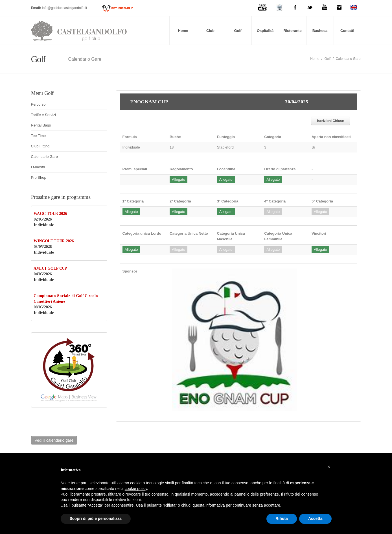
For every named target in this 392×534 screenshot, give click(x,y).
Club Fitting (40, 146)
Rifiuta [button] (282, 518)
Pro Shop (39, 177)
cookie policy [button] (136, 489)
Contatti (347, 31)
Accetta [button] (315, 518)
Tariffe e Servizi (44, 115)
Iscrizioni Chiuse (330, 121)
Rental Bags (41, 125)
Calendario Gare (44, 157)
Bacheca (320, 31)
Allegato (179, 179)
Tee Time (39, 136)
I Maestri (38, 167)
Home (183, 31)
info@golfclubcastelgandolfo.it (65, 8)
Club (210, 31)
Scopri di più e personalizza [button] (96, 518)
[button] (329, 467)
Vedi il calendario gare (54, 440)
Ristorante (292, 31)
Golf (238, 31)
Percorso (38, 104)
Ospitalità (265, 31)
